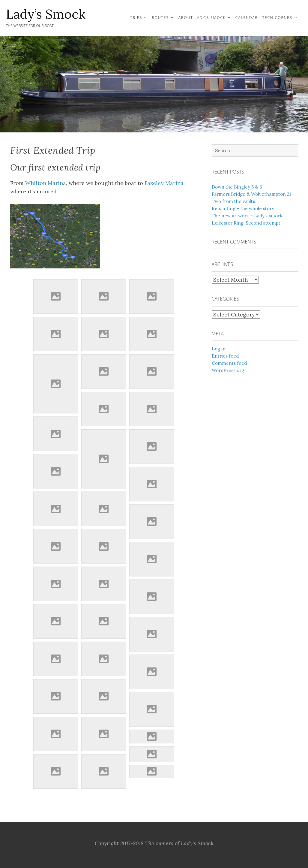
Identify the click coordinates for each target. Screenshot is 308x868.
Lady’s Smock (46, 14)
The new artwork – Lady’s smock (247, 216)
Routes (160, 18)
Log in (219, 349)
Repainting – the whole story (243, 209)
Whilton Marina (46, 183)
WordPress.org (228, 370)
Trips (136, 18)
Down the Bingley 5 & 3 (237, 187)
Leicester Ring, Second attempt (246, 223)
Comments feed (229, 363)
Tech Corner (277, 18)
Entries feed (225, 356)
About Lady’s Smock (202, 18)
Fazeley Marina (164, 183)
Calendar (247, 18)
